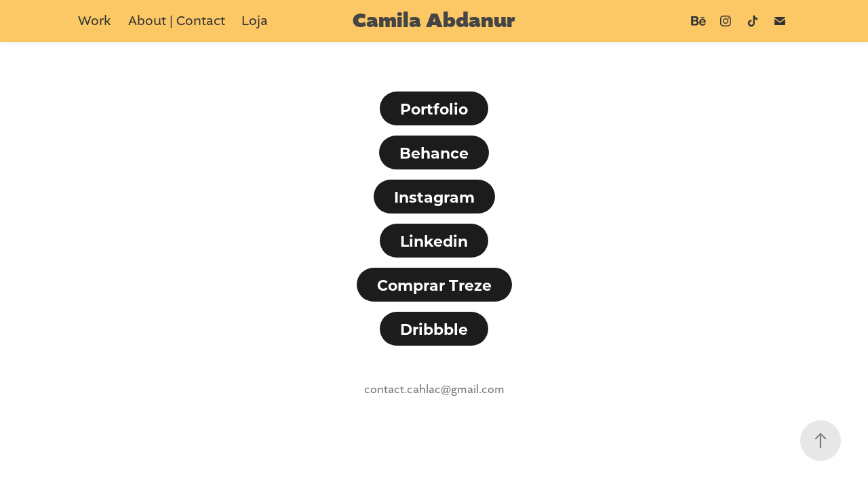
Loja (255, 21)
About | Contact (177, 21)
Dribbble (434, 329)
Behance (434, 152)
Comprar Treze (434, 285)
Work (95, 21)
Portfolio (434, 108)
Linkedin (434, 241)
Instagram (434, 197)
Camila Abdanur (434, 21)
